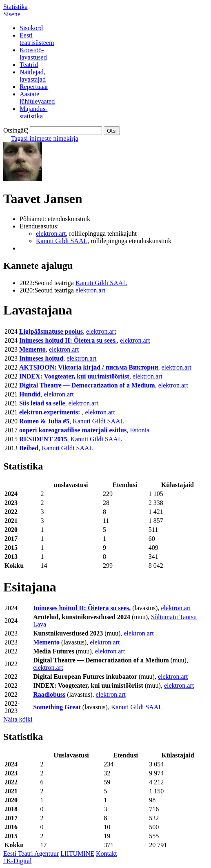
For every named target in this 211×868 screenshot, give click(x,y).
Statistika (16, 7)
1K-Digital (17, 861)
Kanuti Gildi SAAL (62, 241)
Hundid (30, 394)
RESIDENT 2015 (43, 439)
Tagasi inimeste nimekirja (45, 138)
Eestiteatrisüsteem (37, 39)
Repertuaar (34, 87)
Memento (32, 349)
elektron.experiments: (50, 412)
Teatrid (29, 65)
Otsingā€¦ (16, 130)
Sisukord (31, 28)
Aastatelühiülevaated (37, 98)
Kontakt (107, 854)
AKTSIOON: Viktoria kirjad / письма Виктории (89, 367)
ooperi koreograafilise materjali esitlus (73, 430)
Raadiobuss (49, 694)
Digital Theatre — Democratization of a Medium (87, 385)
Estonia (140, 430)
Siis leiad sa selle (42, 403)
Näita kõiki (18, 719)
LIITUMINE (77, 854)
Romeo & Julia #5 (44, 421)
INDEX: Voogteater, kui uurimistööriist (74, 376)
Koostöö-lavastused (33, 54)
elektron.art (51, 234)
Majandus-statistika (33, 112)
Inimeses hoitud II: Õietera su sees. (68, 340)
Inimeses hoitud (41, 358)
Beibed (29, 448)
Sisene (12, 14)
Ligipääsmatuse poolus (51, 331)
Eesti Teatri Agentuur (31, 854)
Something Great (57, 707)
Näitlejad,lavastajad (33, 76)
